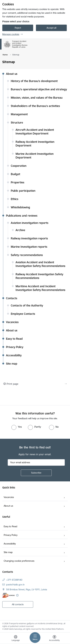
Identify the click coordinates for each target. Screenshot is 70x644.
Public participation (23, 191)
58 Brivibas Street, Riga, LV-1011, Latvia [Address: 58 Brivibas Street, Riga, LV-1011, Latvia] (27, 589)
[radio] (17, 427)
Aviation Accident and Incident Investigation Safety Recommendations (40, 264)
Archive (20, 230)
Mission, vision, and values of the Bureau (37, 98)
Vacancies (12, 322)
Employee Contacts (23, 314)
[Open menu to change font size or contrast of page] (54, 639)
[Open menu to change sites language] (16, 639)
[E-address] (8, 595)
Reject (18, 28)
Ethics (15, 199)
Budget (15, 174)
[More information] (17, 595)
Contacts (12, 298)
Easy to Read (14, 339)
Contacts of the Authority (27, 305)
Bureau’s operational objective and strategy (39, 89)
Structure (17, 123)
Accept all (51, 28)
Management (19, 114)
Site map (12, 364)
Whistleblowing (20, 207)
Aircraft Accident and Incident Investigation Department (35, 132)
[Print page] (35, 384)
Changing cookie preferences (19, 561)
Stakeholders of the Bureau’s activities (35, 106)
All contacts (18, 604)
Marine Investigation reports (29, 247)
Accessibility (14, 355)
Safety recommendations (27, 255)
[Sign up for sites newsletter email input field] (36, 462)
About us (12, 74)
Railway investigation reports (29, 238)
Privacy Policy (15, 347)
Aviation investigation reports (30, 223)
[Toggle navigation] (35, 638)
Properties (18, 182)
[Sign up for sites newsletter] (36, 473)
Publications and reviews (22, 216)
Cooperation (19, 166)
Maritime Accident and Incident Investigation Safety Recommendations (40, 288)
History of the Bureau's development (34, 81)
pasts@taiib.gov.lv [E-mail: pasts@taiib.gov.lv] (15, 585)
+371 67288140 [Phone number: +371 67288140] (14, 580)
